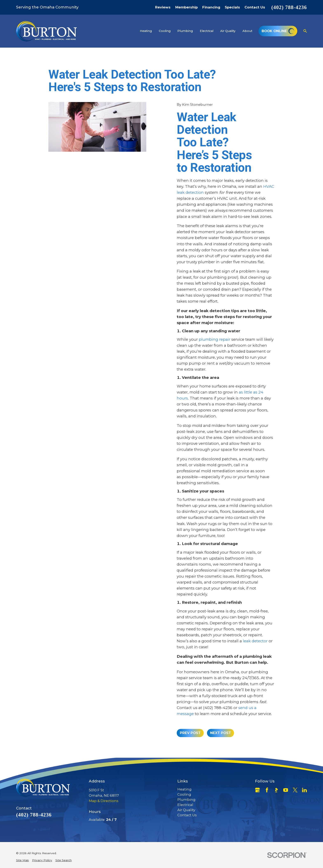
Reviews (163, 7)
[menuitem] (22, 860)
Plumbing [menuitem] (185, 31)
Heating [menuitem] (146, 31)
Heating (184, 789)
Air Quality (186, 810)
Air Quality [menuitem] (228, 31)
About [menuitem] (247, 31)
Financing (211, 7)
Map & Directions (104, 801)
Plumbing (186, 800)
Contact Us (255, 7)
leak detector (255, 641)
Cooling (184, 794)
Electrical (185, 805)
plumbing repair (215, 339)
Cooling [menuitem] (165, 31)
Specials (232, 7)
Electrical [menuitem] (207, 31)
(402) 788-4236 (289, 7)
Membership (187, 7)
